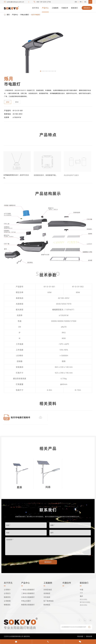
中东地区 (47, 598)
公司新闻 (7, 601)
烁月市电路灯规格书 (19, 417)
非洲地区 (47, 594)
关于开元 (36, 8)
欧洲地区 (47, 605)
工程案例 (55, 8)
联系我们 (75, 8)
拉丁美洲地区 (49, 601)
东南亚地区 (48, 590)
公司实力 (7, 594)
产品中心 (45, 8)
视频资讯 (7, 598)
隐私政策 (89, 637)
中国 (81, 590)
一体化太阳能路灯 (28, 590)
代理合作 (65, 8)
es (85, 2)
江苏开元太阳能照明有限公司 (14, 637)
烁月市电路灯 (36, 15)
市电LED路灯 (25, 15)
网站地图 (80, 637)
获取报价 (87, 8)
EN (76, 2)
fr (81, 2)
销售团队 (7, 605)
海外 (81, 597)
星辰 (19, 486)
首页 (8, 15)
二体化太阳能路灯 (28, 594)
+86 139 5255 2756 (41, 2)
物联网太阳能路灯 (28, 605)
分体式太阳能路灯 (28, 598)
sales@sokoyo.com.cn (14, 2)
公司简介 (7, 590)
